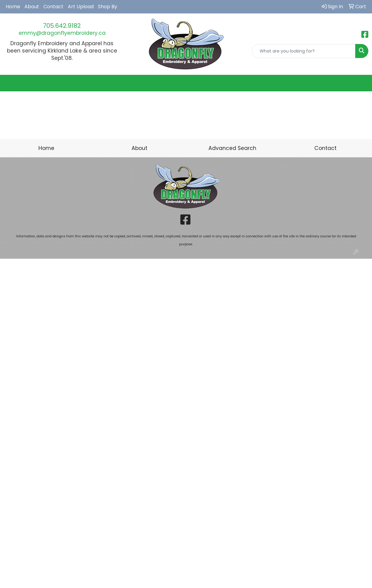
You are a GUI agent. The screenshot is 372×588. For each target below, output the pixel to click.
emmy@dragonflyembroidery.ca (62, 33)
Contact (53, 7)
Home (13, 7)
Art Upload (81, 7)
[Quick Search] (304, 51)
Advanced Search (232, 148)
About (32, 7)
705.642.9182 (62, 26)
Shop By (108, 7)
